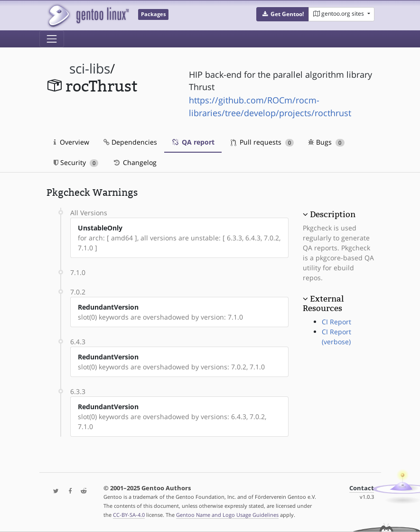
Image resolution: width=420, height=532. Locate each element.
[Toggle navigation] (52, 39)
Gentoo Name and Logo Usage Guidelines (227, 515)
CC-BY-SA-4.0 (129, 515)
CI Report (336, 322)
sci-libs (90, 69)
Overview (71, 142)
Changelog (135, 162)
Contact (362, 488)
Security (76, 162)
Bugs (326, 142)
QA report (193, 142)
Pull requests (262, 142)
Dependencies (130, 142)
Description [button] (333, 214)
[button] (283, 14)
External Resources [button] (323, 303)
